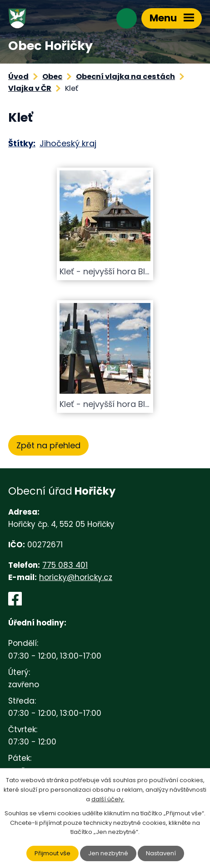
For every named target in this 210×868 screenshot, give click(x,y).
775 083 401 (65, 565)
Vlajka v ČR (30, 88)
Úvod (18, 77)
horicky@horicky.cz (76, 577)
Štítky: (22, 143)
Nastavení (161, 853)
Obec (52, 77)
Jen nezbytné (108, 853)
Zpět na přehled (48, 445)
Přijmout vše (52, 853)
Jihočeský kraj (68, 143)
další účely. (108, 799)
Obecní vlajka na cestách (125, 77)
